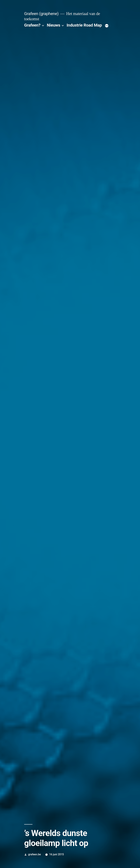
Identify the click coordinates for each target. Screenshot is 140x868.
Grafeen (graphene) (41, 14)
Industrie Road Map (84, 25)
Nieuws (54, 25)
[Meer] (107, 26)
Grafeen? (32, 25)
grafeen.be (35, 854)
